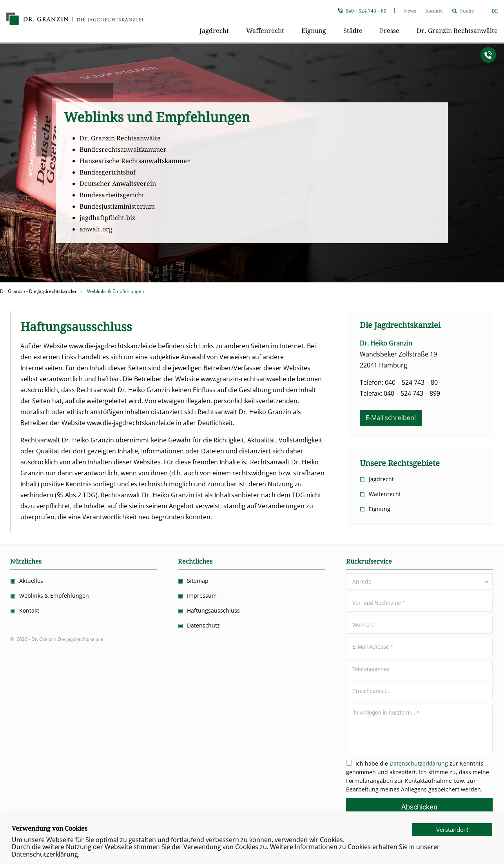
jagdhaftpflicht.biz (107, 218)
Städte (353, 31)
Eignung (314, 31)
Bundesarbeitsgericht (112, 195)
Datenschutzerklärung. (46, 854)
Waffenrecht (265, 31)
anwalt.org (96, 229)
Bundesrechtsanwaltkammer (123, 150)
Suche (467, 11)
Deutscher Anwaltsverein (118, 184)
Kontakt (434, 11)
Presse (390, 31)
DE (495, 11)
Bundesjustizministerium (117, 206)
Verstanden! (441, 842)
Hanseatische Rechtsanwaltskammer (135, 161)
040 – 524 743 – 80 (366, 11)
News (410, 11)
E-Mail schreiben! (391, 418)
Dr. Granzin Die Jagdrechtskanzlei (75, 20)
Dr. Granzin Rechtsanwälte (457, 31)
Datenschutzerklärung (419, 763)
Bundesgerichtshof (108, 172)
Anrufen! (488, 55)
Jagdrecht (214, 31)
